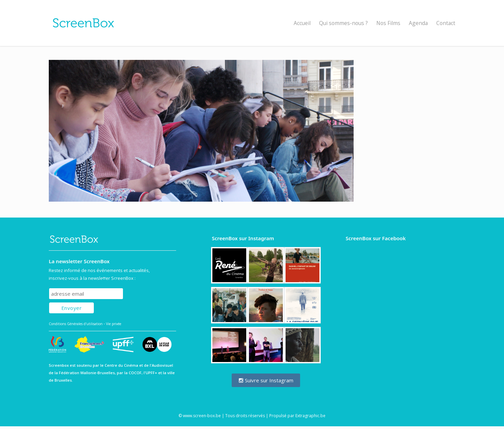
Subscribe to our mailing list (86, 282)
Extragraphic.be (310, 416)
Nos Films (388, 23)
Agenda (418, 23)
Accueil (302, 23)
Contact (446, 23)
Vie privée (114, 324)
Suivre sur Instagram (266, 380)
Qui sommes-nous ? (343, 23)
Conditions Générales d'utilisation (76, 324)
